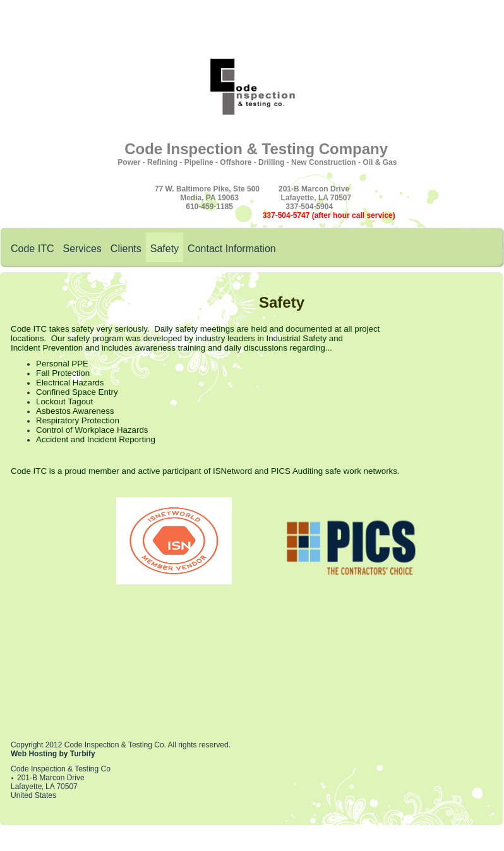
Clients (126, 249)
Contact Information (232, 249)
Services (82, 249)
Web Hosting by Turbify (53, 754)
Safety (165, 249)
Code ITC (32, 249)
